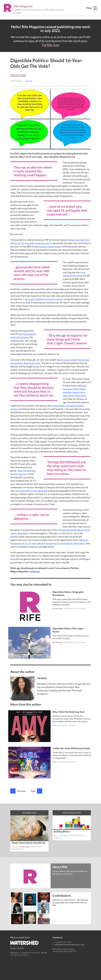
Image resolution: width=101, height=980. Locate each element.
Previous (18, 791)
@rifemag (35, 571)
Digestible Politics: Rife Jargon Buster (68, 630)
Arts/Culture (63, 835)
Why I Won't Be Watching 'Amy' (69, 712)
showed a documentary (50, 247)
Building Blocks (62, 831)
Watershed (24, 943)
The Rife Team (51, 45)
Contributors (62, 895)
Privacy (13, 948)
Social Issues (18, 75)
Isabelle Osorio (18, 849)
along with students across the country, (44, 299)
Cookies (21, 948)
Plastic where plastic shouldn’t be (29, 843)
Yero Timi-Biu (80, 608)
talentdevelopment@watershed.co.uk (69, 944)
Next (37, 791)
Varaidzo (72, 725)
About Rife (60, 867)
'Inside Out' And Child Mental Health (71, 748)
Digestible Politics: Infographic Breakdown (68, 593)
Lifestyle (15, 847)
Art (55, 835)
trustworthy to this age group (33, 491)
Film (54, 725)
